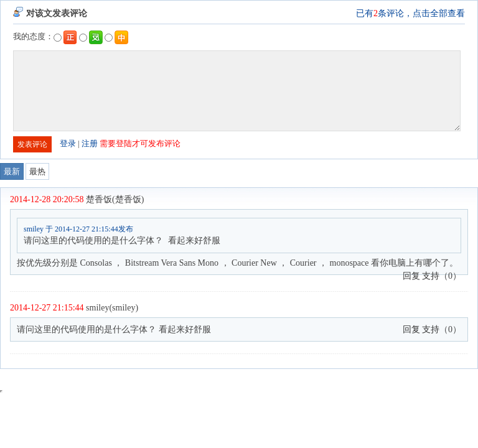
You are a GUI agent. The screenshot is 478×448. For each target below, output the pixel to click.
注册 (90, 143)
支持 (431, 276)
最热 (37, 171)
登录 (68, 143)
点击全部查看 (439, 13)
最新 (12, 171)
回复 (411, 276)
